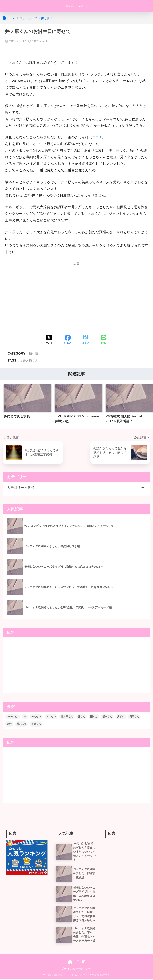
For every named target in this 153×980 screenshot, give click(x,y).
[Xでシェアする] (49, 340)
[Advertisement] (39, 299)
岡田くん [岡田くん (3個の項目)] (134, 717)
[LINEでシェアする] (104, 340)
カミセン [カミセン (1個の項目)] (36, 717)
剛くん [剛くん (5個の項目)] (94, 717)
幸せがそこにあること (77, 6)
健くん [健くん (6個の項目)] (81, 717)
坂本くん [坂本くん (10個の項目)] (107, 717)
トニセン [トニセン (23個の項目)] (51, 717)
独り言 (33, 353)
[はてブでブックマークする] (85, 340)
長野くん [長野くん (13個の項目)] (36, 724)
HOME (77, 963)
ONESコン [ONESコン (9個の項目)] (13, 717)
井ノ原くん (30, 360)
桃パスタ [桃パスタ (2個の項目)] (22, 724)
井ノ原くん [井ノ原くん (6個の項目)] (67, 717)
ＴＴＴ (98, 137)
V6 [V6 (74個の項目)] (25, 717)
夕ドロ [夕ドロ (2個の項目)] (121, 717)
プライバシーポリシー (76, 970)
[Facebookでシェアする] (68, 340)
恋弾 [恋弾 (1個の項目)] (9, 724)
